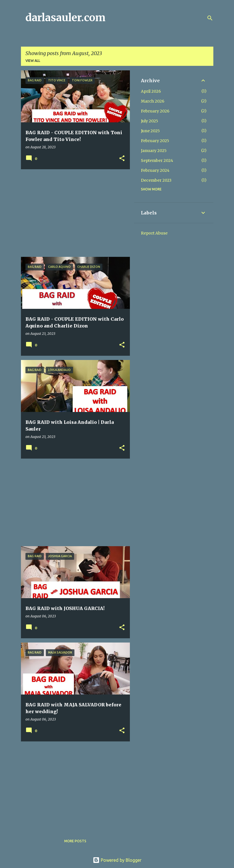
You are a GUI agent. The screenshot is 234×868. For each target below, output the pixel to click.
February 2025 (155, 141)
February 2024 (155, 170)
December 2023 (156, 180)
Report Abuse (154, 233)
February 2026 (155, 111)
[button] (122, 159)
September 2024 (157, 160)
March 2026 (153, 101)
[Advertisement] (73, 213)
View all (33, 61)
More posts (75, 841)
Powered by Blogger (117, 860)
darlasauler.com (66, 18)
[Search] (210, 18)
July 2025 (150, 121)
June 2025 (150, 131)
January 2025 (154, 151)
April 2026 (151, 91)
